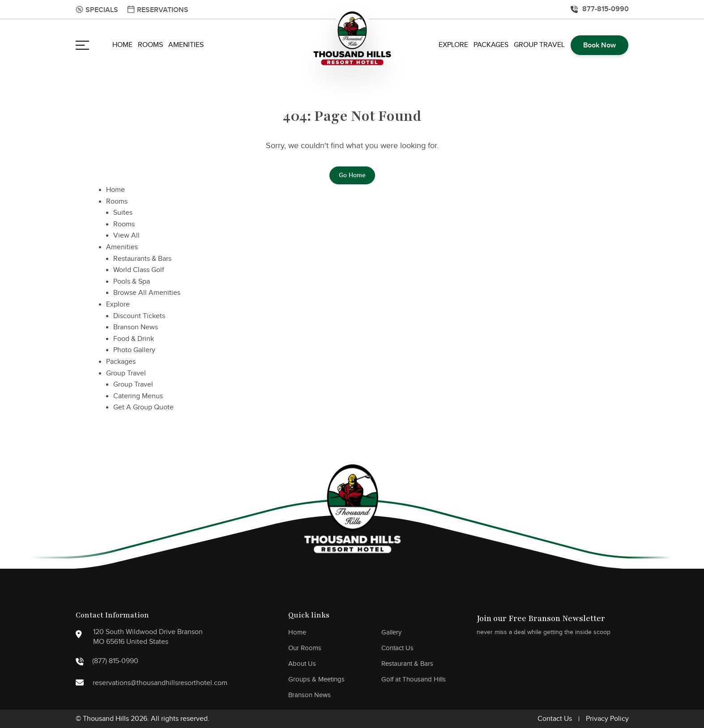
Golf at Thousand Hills (414, 679)
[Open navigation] (82, 45)
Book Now (599, 45)
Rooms (150, 45)
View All (126, 236)
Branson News (136, 327)
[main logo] (352, 39)
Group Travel (539, 45)
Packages (491, 45)
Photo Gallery (134, 350)
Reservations (163, 10)
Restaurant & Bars (407, 664)
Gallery (391, 632)
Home (122, 45)
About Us (302, 664)
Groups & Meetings (316, 679)
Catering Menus (138, 396)
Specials (102, 10)
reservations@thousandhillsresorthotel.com (141, 684)
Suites (123, 213)
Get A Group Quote (143, 407)
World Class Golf (139, 270)
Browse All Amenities (147, 293)
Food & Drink (134, 339)
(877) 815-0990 (107, 661)
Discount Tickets (139, 316)
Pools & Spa (132, 282)
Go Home (352, 175)
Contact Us (397, 648)
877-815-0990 (606, 9)
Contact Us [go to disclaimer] (555, 719)
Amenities (186, 45)
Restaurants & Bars (142, 259)
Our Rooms (305, 648)
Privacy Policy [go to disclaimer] (607, 719)
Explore (453, 45)
